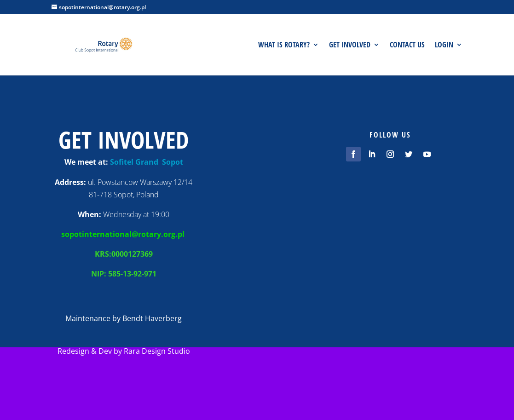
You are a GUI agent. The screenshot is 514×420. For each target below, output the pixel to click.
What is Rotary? (284, 46)
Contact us (407, 46)
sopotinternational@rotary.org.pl (124, 234)
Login (444, 46)
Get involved (350, 46)
